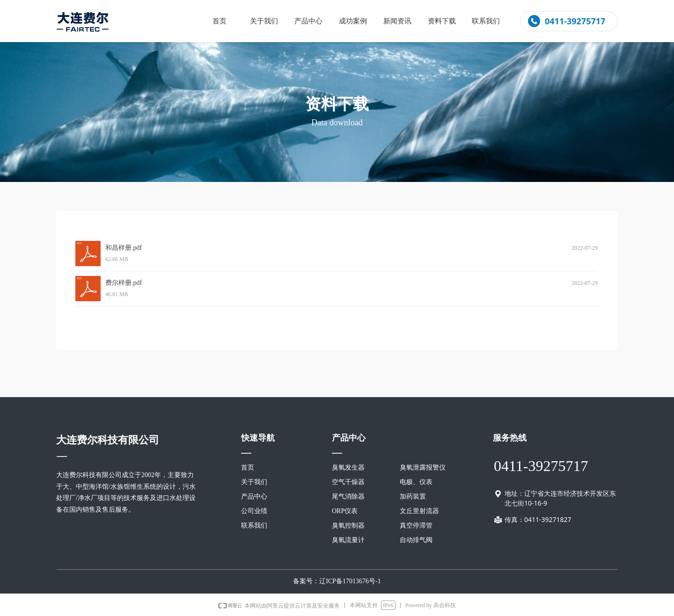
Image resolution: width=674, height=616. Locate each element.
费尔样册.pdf (124, 283)
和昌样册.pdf (124, 248)
